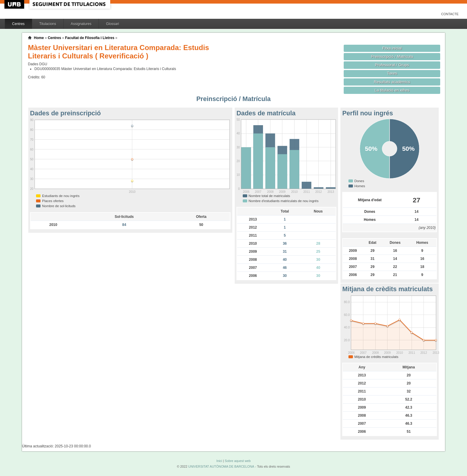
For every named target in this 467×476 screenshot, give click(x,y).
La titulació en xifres (392, 90)
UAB (15, 4)
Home (39, 38)
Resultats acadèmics (392, 82)
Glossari (113, 24)
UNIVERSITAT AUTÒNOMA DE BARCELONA (221, 466)
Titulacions (48, 24)
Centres (18, 24)
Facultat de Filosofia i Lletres (89, 38)
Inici (219, 461)
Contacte (450, 14)
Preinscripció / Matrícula (392, 56)
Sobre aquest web (238, 461)
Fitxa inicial (392, 48)
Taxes (392, 73)
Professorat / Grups (392, 65)
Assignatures (81, 24)
